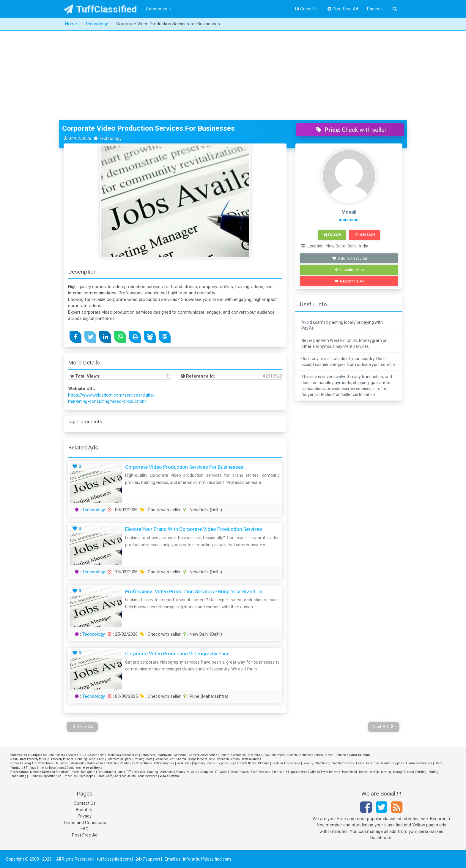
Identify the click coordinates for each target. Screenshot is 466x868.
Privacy (85, 816)
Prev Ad (83, 727)
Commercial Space (119, 759)
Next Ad (383, 727)
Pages (375, 9)
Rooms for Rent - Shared (170, 759)
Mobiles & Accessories (123, 755)
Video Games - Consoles (332, 755)
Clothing (264, 763)
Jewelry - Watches (315, 763)
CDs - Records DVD (93, 755)
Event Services (260, 772)
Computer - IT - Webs (214, 772)
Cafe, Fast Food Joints (121, 776)
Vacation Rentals (228, 759)
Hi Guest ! (306, 9)
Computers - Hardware (156, 755)
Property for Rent (62, 759)
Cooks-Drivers (239, 772)
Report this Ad (350, 281)
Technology (94, 510)
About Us (85, 810)
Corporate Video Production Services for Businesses (148, 128)
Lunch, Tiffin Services (131, 772)
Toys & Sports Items (243, 763)
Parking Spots (143, 759)
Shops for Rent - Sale (201, 759)
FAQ (85, 829)
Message (365, 235)
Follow (333, 235)
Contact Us (85, 803)
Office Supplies (164, 763)
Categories (159, 9)
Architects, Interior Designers (75, 772)
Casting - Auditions (160, 772)
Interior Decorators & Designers (60, 768)
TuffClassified (100, 9)
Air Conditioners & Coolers (60, 755)
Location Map (349, 270)
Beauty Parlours (187, 772)
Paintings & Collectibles (136, 763)
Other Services (148, 776)
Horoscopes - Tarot (91, 776)
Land (101, 759)
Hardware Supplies (419, 763)
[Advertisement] (233, 75)
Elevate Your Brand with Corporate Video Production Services (194, 529)
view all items (360, 755)
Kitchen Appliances (300, 755)
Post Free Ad (343, 9)
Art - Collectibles (43, 763)
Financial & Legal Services (290, 772)
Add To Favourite (350, 258)
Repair (410, 772)
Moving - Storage (392, 772)
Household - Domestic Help (360, 772)
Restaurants (106, 772)
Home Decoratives (342, 763)
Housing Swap (85, 759)
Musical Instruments (70, 763)
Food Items (184, 763)
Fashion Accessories (286, 763)
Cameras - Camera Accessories (196, 755)
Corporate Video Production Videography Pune (177, 654)
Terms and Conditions (85, 823)
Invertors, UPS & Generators (266, 755)
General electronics (233, 755)
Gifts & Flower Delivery (325, 772)
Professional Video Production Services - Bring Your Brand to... (195, 591)
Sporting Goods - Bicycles (211, 763)
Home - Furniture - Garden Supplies (380, 763)
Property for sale (38, 759)
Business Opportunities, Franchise (53, 776)
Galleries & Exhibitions (102, 763)
